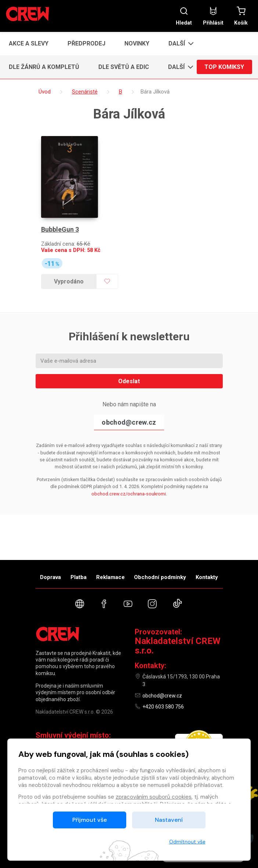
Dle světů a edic (124, 67)
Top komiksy (224, 67)
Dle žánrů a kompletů (44, 67)
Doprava (50, 577)
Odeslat (129, 380)
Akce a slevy (29, 43)
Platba (79, 577)
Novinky (137, 43)
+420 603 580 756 (163, 707)
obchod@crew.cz (129, 421)
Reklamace (110, 577)
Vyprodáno (69, 280)
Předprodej (86, 43)
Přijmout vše (90, 820)
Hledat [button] (184, 16)
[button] (179, 44)
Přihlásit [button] (213, 16)
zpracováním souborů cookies (154, 797)
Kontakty (207, 577)
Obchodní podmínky (160, 577)
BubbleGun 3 (60, 228)
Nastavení (169, 820)
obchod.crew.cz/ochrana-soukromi (129, 492)
